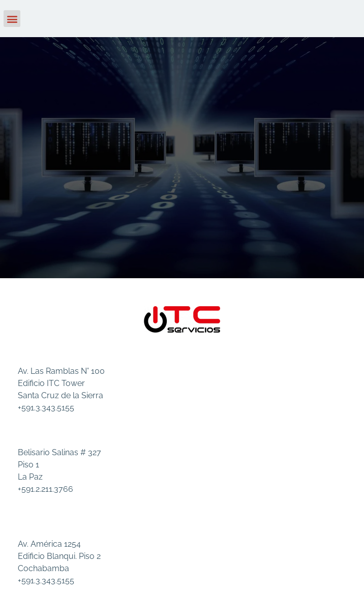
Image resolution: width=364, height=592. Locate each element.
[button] (12, 19)
